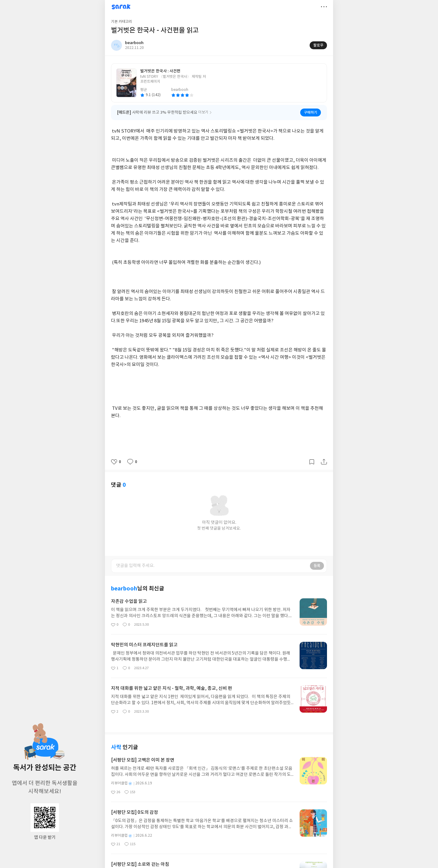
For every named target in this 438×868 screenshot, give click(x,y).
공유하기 (324, 462)
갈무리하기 (312, 462)
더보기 (324, 7)
